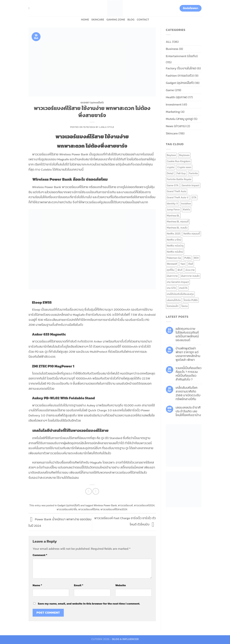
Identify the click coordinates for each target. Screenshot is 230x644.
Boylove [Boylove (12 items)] (172, 155)
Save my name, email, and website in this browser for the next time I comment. (89, 604)
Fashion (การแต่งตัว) (180, 76)
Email (79, 585)
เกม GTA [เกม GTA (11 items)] (171, 288)
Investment (174, 104)
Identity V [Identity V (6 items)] (172, 204)
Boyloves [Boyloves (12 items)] (184, 155)
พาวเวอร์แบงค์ (125, 505)
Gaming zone (116, 19)
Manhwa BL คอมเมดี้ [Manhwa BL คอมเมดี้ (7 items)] (178, 222)
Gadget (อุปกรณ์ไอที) (92, 103)
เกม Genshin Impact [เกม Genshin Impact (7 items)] (178, 282)
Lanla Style (107, 127)
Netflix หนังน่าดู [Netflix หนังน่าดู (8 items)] (175, 246)
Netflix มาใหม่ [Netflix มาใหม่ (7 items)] (174, 240)
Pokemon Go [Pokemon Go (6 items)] (174, 258)
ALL (169, 42)
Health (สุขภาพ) (177, 97)
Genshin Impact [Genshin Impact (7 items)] (191, 185)
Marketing (173, 112)
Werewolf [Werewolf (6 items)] (172, 264)
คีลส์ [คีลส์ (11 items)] (191, 264)
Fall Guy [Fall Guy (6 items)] (181, 173)
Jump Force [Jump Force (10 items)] (173, 209)
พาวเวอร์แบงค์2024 (144, 505)
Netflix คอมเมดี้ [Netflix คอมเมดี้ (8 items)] (192, 234)
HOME (85, 19)
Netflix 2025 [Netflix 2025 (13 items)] (174, 234)
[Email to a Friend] (96, 491)
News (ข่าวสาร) (176, 126)
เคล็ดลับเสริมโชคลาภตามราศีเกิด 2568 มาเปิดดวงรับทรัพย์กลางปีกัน (188, 393)
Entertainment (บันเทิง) (182, 56)
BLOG (131, 19)
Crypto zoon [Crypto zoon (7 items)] (184, 167)
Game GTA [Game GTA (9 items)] (173, 185)
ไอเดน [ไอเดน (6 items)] (185, 306)
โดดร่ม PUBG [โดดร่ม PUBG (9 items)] (191, 300)
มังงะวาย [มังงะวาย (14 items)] (190, 270)
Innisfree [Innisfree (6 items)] (186, 204)
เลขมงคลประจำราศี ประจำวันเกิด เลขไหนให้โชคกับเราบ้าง (188, 411)
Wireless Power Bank (105, 505)
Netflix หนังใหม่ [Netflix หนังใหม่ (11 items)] (175, 252)
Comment (40, 555)
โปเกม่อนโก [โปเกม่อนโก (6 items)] (173, 306)
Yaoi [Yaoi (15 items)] (183, 264)
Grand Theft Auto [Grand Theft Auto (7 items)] (177, 191)
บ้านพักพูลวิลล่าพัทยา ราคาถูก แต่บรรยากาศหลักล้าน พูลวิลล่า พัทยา (188, 354)
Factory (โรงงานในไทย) (181, 68)
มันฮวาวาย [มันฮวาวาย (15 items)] (172, 276)
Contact (143, 19)
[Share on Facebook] (89, 491)
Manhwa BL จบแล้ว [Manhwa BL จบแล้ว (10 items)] (177, 228)
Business (172, 49)
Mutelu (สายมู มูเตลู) (180, 119)
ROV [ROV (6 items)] (196, 258)
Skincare (98, 19)
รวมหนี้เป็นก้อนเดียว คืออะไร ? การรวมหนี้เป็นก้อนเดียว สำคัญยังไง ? (189, 374)
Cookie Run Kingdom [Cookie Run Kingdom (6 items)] (179, 161)
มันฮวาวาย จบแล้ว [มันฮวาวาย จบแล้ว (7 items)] (190, 276)
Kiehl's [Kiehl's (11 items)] (187, 209)
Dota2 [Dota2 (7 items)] (170, 173)
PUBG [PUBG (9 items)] (188, 258)
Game (170, 90)
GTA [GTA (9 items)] (194, 197)
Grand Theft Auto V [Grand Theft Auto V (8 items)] (178, 197)
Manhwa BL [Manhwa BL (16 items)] (173, 216)
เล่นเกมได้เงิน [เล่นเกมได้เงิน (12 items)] (174, 300)
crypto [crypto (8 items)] (171, 167)
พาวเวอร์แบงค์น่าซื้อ (67, 509)
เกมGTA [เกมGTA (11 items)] (183, 288)
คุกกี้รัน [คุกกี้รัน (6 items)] (171, 270)
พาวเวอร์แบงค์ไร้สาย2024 (114, 509)
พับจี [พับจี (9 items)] (180, 270)
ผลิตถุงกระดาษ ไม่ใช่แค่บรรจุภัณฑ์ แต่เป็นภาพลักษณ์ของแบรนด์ (187, 334)
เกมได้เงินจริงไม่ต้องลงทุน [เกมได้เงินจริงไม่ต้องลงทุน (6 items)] (180, 294)
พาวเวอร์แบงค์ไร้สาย (89, 509)
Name (37, 585)
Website (121, 585)
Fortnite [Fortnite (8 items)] (193, 173)
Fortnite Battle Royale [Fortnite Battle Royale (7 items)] (179, 179)
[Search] (30, 8)
